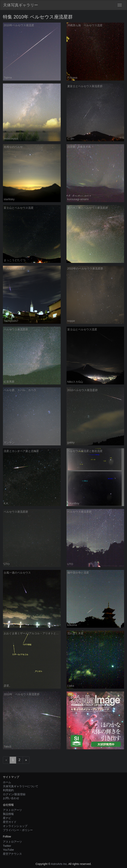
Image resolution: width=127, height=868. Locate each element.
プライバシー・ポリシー (18, 830)
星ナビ (7, 818)
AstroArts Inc (59, 864)
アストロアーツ (12, 810)
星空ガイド (10, 822)
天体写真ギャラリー (21, 5)
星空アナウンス (12, 854)
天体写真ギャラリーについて (21, 786)
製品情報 (8, 814)
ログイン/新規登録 (14, 794)
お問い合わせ (11, 798)
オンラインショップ (15, 826)
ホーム (7, 782)
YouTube (8, 850)
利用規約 (8, 790)
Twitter (7, 846)
